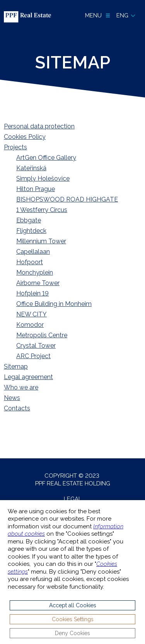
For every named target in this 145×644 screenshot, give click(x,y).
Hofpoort (30, 262)
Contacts (17, 408)
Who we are (21, 387)
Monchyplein (35, 272)
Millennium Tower (41, 241)
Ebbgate (29, 220)
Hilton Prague (36, 189)
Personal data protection (39, 126)
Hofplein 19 (32, 293)
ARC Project (33, 356)
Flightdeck (31, 231)
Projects (15, 147)
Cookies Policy (25, 137)
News (12, 398)
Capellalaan (33, 252)
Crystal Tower (36, 346)
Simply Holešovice (43, 179)
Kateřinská (31, 168)
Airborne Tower (38, 283)
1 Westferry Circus (42, 210)
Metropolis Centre (42, 335)
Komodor (30, 325)
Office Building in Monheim (54, 304)
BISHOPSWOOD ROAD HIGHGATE (67, 199)
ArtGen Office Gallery (46, 158)
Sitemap (16, 366)
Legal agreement (28, 377)
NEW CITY (32, 314)
